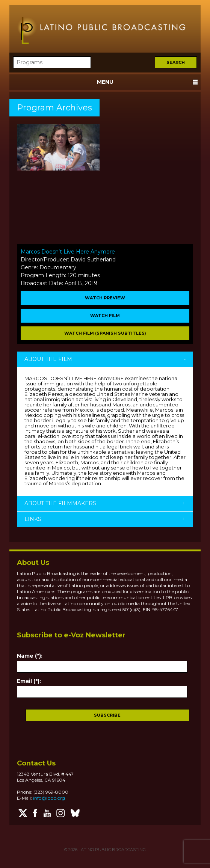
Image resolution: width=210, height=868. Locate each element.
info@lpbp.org (49, 798)
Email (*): (29, 681)
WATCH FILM (105, 315)
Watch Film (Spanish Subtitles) (105, 333)
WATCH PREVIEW (105, 298)
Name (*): (30, 656)
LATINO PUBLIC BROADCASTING (112, 850)
